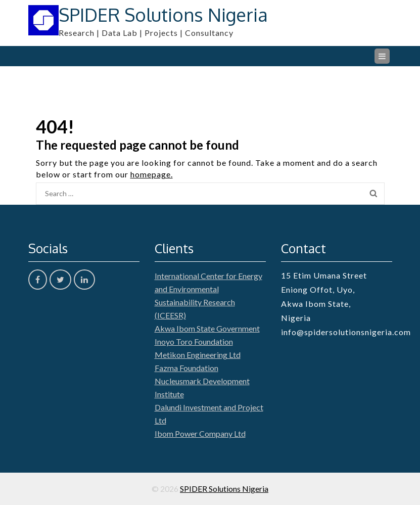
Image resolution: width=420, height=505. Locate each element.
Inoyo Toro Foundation (194, 341)
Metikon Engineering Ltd (198, 355)
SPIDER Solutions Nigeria (163, 14)
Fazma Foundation (186, 368)
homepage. (152, 174)
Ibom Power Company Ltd (200, 433)
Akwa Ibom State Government (207, 328)
